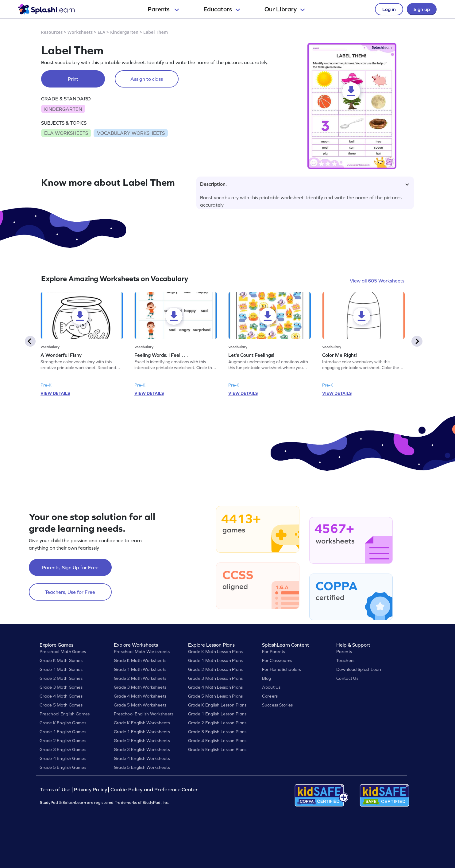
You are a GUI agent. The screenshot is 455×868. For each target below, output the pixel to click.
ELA (101, 32)
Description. (305, 184)
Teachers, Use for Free (70, 592)
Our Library (285, 9)
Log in (389, 9)
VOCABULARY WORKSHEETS (131, 133)
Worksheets (80, 32)
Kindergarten (124, 32)
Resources (52, 32)
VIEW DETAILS (55, 393)
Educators (222, 9)
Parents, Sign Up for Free (70, 567)
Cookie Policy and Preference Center (154, 790)
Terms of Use (56, 790)
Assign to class (147, 79)
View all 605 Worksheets (377, 281)
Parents (163, 9)
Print (73, 79)
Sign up (422, 9)
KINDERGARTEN (63, 109)
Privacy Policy (91, 790)
